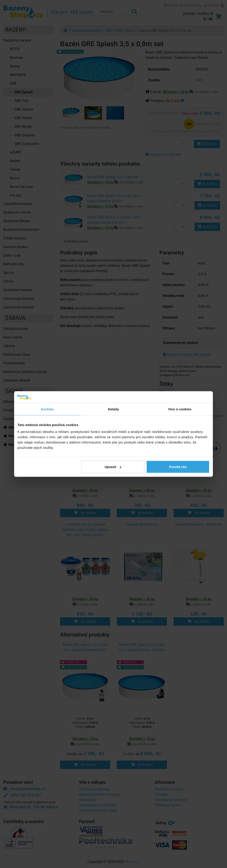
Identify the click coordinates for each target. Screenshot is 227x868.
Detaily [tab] (113, 409)
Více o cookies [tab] (180, 409)
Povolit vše (178, 467)
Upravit (113, 467)
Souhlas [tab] (47, 409)
